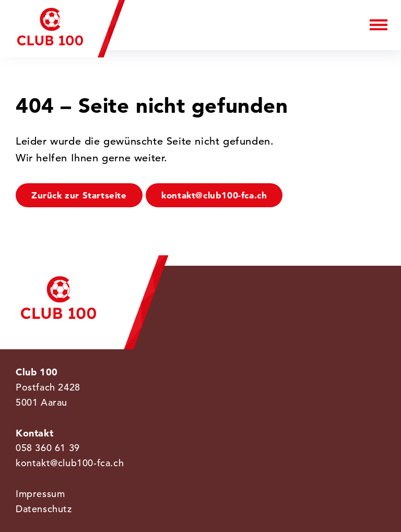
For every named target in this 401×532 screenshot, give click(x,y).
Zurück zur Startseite (79, 195)
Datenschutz (44, 509)
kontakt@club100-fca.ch (214, 195)
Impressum (40, 494)
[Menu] (379, 24)
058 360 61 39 (48, 448)
